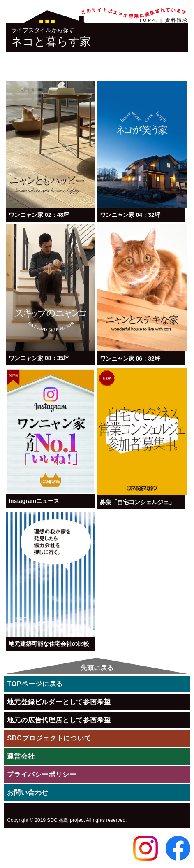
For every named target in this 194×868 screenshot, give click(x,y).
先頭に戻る (97, 668)
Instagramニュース (34, 501)
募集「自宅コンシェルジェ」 (137, 502)
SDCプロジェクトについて (49, 738)
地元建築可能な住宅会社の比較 (49, 644)
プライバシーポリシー (42, 774)
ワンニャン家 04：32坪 (130, 215)
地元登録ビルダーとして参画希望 (59, 702)
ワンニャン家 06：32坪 (130, 358)
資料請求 (177, 20)
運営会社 (21, 756)
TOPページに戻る (35, 684)
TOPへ (149, 20)
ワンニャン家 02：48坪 (39, 215)
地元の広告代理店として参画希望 (59, 720)
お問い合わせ (28, 792)
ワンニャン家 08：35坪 (39, 358)
